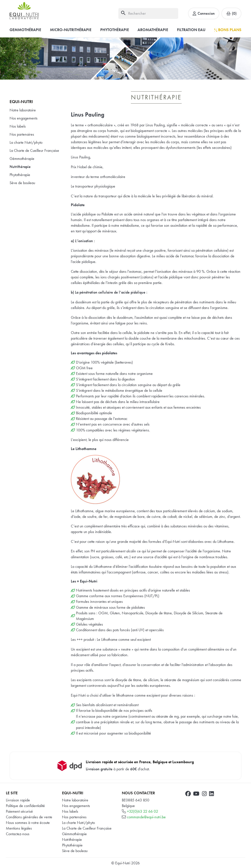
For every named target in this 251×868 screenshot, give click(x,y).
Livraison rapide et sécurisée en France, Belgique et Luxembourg (140, 762)
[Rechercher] (148, 13)
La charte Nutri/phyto (26, 142)
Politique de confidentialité (25, 806)
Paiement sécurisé (19, 811)
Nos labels (18, 126)
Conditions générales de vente (29, 817)
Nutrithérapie (20, 167)
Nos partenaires (22, 134)
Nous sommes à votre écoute (28, 823)
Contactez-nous (18, 834)
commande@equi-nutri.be (146, 817)
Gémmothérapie (22, 159)
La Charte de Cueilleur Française (34, 150)
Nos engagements (24, 118)
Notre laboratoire (23, 110)
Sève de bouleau (22, 183)
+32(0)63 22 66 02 (143, 811)
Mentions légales (19, 828)
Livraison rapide (18, 800)
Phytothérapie (20, 175)
